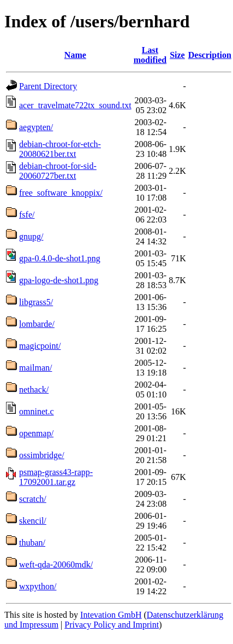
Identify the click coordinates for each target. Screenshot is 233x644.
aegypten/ (36, 127)
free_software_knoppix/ (61, 193)
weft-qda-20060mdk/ (56, 564)
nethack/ (34, 390)
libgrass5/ (36, 302)
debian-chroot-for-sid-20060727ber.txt (58, 171)
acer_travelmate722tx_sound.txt (75, 105)
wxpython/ (38, 586)
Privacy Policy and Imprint (112, 625)
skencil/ (33, 521)
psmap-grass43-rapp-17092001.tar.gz (56, 477)
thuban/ (32, 543)
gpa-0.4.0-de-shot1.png (60, 258)
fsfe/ (27, 215)
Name (75, 55)
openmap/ (36, 433)
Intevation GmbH (111, 615)
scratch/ (33, 499)
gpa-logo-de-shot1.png (59, 280)
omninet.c (37, 411)
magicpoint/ (40, 346)
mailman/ (35, 368)
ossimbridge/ (42, 455)
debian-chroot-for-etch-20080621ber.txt (60, 149)
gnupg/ (31, 236)
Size (177, 55)
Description (210, 55)
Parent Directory (48, 86)
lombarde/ (37, 324)
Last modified (150, 55)
